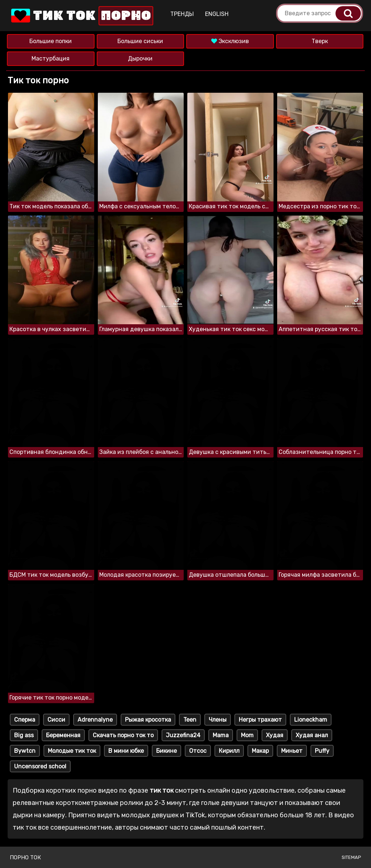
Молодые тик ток (72, 751)
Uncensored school (40, 766)
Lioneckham (311, 720)
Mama (221, 735)
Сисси (56, 720)
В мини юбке (126, 751)
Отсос (198, 751)
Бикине (166, 751)
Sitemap (351, 857)
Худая (275, 735)
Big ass (24, 735)
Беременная (63, 735)
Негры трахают (260, 720)
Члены (218, 720)
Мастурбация (51, 59)
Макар (260, 751)
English (217, 14)
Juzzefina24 (183, 735)
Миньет (292, 751)
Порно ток (25, 857)
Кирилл (229, 751)
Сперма (25, 720)
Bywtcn (25, 751)
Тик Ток (82, 16)
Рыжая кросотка (148, 720)
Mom (247, 735)
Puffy (322, 751)
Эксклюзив (230, 41)
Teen (190, 720)
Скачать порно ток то (123, 735)
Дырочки (140, 59)
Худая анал (312, 735)
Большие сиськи (140, 41)
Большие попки (51, 41)
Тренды (182, 14)
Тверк (320, 41)
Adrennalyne (95, 720)
